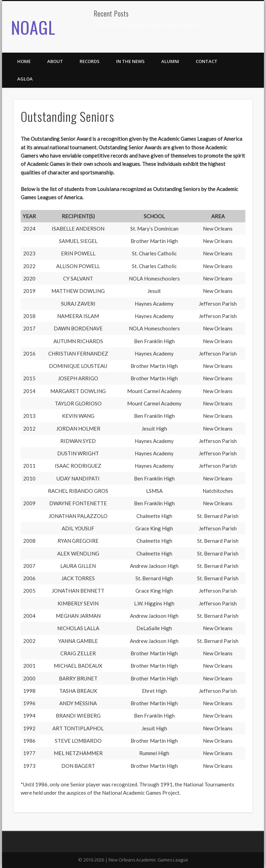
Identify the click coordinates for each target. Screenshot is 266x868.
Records (90, 61)
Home (24, 61)
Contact (207, 61)
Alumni (170, 61)
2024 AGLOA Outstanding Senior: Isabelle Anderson (147, 25)
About (55, 61)
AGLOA (25, 79)
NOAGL (33, 27)
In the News (130, 61)
